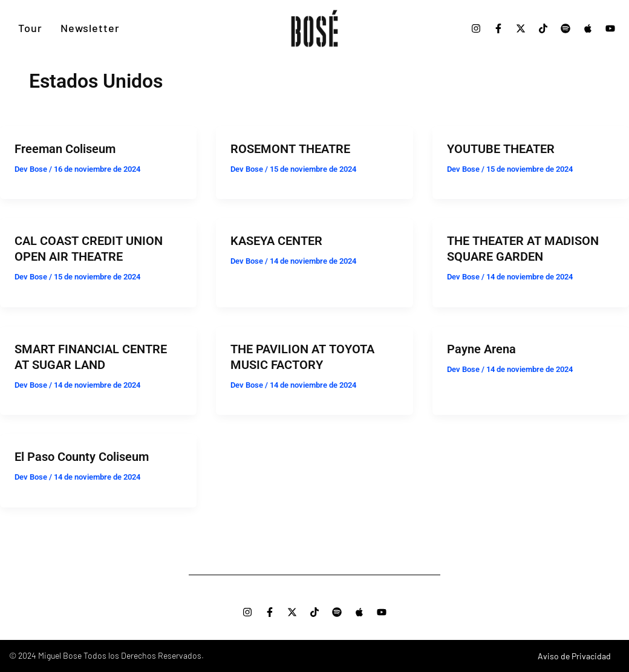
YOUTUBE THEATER (501, 149)
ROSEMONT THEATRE (290, 149)
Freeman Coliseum (65, 149)
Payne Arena (481, 349)
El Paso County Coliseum (82, 457)
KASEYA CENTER (276, 241)
